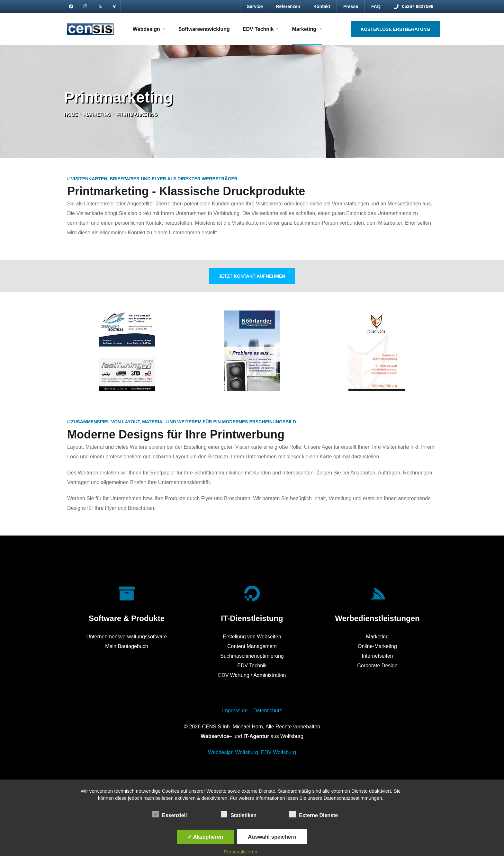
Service (255, 6)
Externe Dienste (314, 814)
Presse (351, 6)
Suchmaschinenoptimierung (252, 656)
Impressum (235, 711)
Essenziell (170, 814)
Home (71, 114)
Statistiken (239, 814)
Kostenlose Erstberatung (395, 29)
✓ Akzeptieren (205, 837)
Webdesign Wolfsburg (233, 752)
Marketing (304, 29)
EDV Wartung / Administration (252, 675)
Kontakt (322, 6)
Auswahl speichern (272, 837)
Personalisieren (241, 852)
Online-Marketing (377, 646)
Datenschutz (268, 711)
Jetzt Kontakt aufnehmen (252, 276)
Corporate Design (377, 666)
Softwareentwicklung (204, 29)
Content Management (252, 646)
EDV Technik (258, 29)
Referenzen (288, 6)
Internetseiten (377, 656)
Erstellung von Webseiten (252, 637)
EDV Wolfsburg (279, 752)
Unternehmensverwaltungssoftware (127, 637)
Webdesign (146, 29)
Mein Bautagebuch (126, 646)
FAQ (376, 6)
